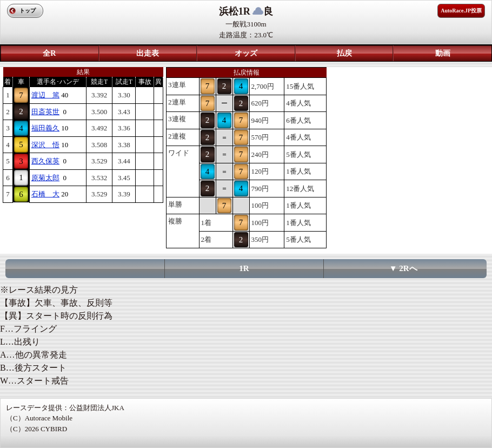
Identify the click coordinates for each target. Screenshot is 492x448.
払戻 (344, 53)
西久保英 (45, 161)
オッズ (246, 53)
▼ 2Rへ (403, 268)
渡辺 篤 (45, 95)
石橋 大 (45, 194)
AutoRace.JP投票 (461, 11)
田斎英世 (45, 112)
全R (49, 53)
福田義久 (45, 128)
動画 (443, 53)
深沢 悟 (45, 145)
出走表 (148, 53)
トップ (28, 11)
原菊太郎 (45, 178)
